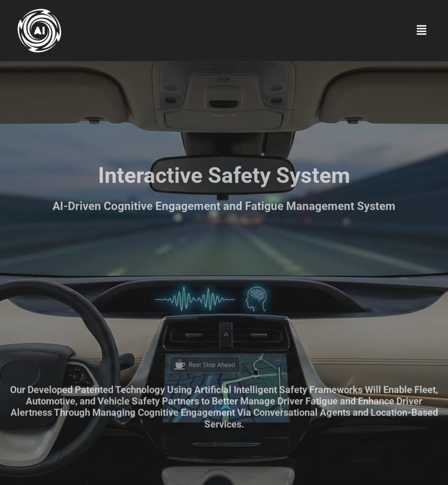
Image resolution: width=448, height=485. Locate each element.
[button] (422, 30)
